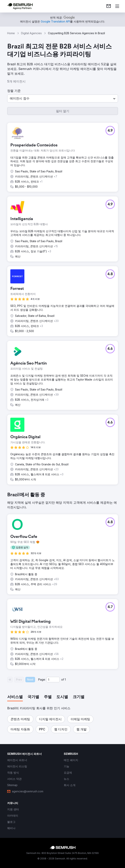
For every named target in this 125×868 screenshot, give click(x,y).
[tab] (15, 697)
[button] (63, 99)
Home (11, 33)
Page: (42, 679)
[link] (109, 6)
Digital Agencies (31, 33)
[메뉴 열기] (117, 6)
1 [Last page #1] (65, 679)
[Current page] (53, 680)
